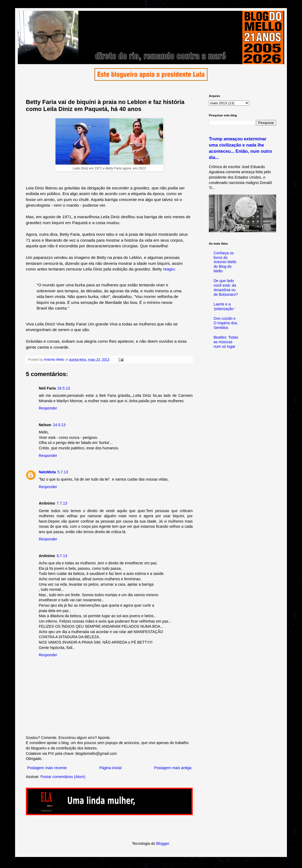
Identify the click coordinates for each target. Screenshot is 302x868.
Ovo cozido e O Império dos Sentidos (226, 323)
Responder (48, 408)
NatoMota (47, 472)
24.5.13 (64, 388)
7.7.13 (62, 503)
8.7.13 (62, 556)
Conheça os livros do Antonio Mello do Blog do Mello (225, 262)
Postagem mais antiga (173, 768)
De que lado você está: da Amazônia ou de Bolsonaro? (226, 287)
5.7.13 (63, 472)
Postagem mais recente (47, 768)
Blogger (162, 843)
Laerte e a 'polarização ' (225, 306)
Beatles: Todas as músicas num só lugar (226, 342)
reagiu (169, 269)
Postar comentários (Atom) (63, 777)
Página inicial (110, 768)
